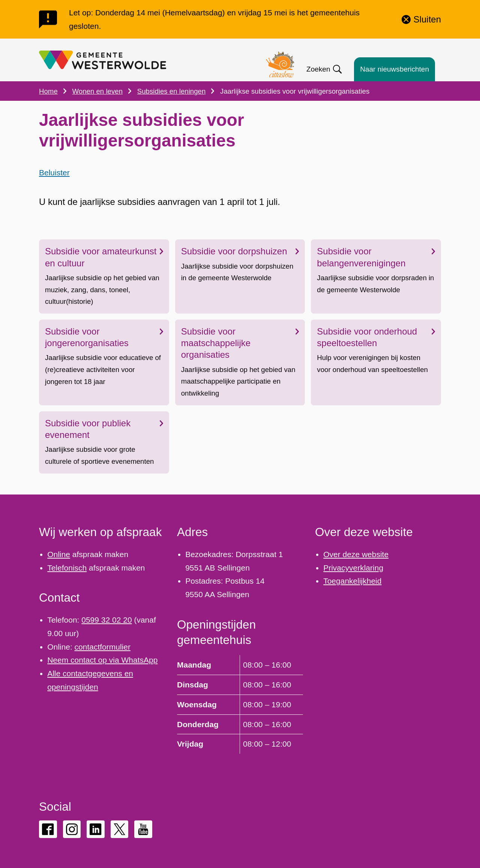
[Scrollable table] (240, 704)
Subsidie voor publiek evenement (104, 429)
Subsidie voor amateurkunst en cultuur (104, 257)
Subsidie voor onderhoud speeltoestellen (376, 337)
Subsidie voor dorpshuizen (240, 252)
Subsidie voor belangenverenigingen (376, 257)
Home (48, 91)
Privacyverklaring (353, 568)
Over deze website (356, 554)
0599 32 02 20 (106, 620)
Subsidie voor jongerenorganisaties (104, 337)
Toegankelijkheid (352, 581)
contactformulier (103, 647)
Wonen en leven (98, 91)
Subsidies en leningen (172, 91)
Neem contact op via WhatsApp (102, 660)
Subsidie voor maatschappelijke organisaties (240, 343)
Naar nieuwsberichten (394, 69)
